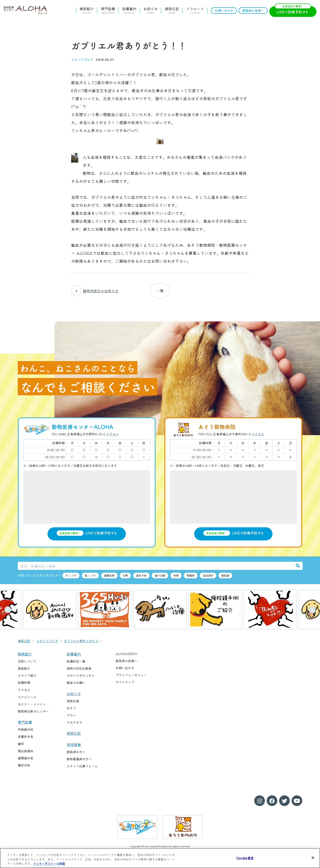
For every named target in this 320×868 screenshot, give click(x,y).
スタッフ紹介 (27, 678)
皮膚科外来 (26, 739)
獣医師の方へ (76, 755)
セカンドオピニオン (81, 678)
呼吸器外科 (26, 732)
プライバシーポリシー (131, 678)
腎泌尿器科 (26, 754)
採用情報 (74, 747)
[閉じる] (313, 858)
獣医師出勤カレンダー (33, 714)
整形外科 (24, 768)
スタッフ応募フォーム (82, 769)
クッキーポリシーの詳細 (49, 863)
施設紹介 (24, 671)
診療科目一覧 (76, 664)
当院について (27, 664)
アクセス (112, 437)
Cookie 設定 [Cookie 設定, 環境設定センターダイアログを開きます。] (245, 858)
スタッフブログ (82, 60)
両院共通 (73, 704)
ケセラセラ (74, 725)
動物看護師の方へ (79, 762)
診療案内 (129, 10)
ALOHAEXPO (126, 656)
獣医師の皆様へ (253, 10)
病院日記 (172, 10)
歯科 (21, 747)
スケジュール (27, 700)
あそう (71, 711)
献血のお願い (76, 685)
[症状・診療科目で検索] (156, 568)
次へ (312, 613)
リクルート (195, 10)
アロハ (71, 718)
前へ (8, 613)
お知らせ (151, 10)
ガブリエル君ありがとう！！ (84, 643)
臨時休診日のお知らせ (95, 292)
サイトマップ (125, 685)
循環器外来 (26, 761)
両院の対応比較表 (79, 671)
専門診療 (108, 10)
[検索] (298, 568)
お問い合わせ (224, 10)
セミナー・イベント (32, 707)
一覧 (160, 292)
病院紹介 (87, 10)
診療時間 (24, 685)
